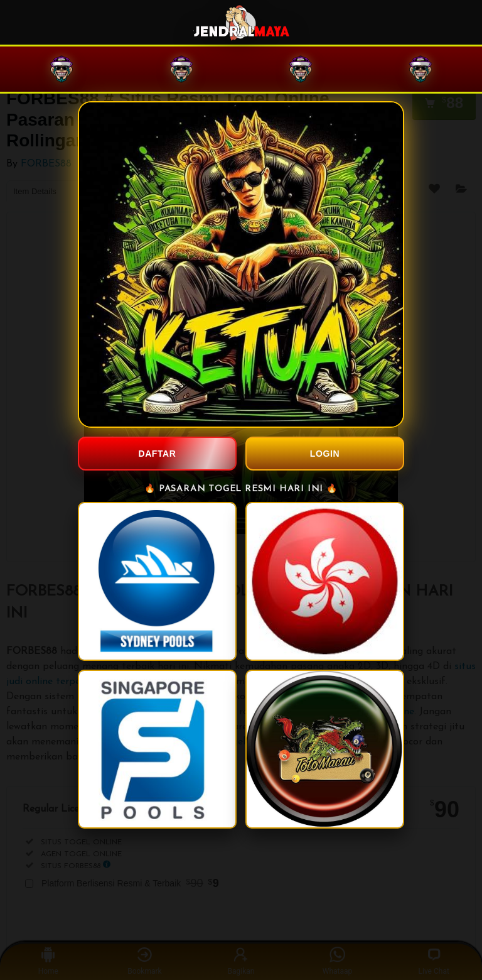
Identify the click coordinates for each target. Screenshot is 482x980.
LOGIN (325, 454)
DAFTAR (157, 454)
